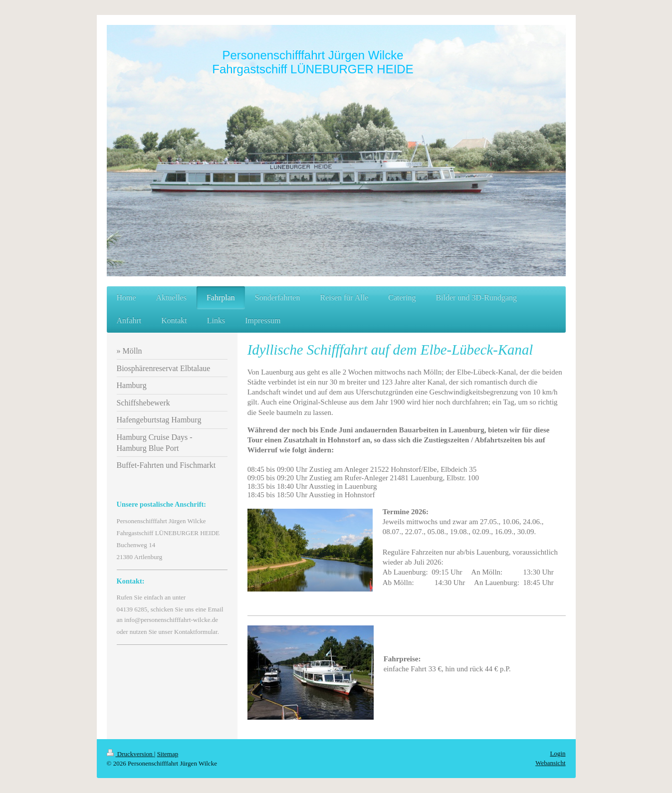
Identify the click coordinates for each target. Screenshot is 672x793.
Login (558, 753)
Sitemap (168, 754)
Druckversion (130, 754)
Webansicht (550, 763)
